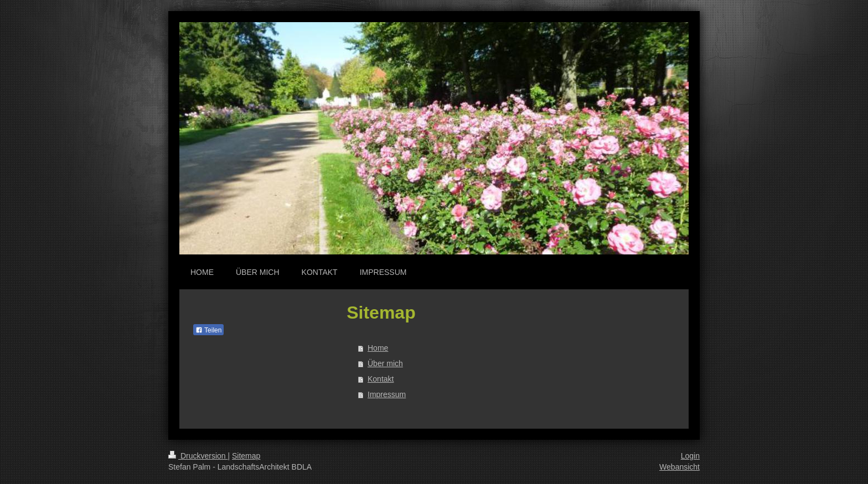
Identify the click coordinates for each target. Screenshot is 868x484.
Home (378, 348)
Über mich (385, 363)
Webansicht (680, 467)
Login (690, 456)
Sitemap (246, 456)
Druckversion (198, 456)
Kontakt (381, 379)
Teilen (208, 330)
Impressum (387, 394)
